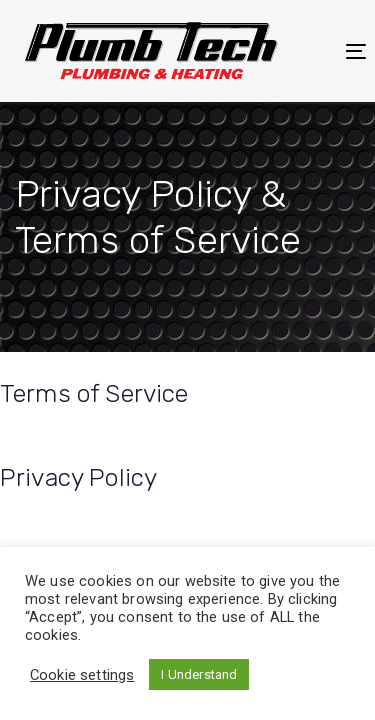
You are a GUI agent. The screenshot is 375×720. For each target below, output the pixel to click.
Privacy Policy (78, 477)
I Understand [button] (199, 674)
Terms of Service (94, 393)
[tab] (187, 394)
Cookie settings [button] (82, 675)
